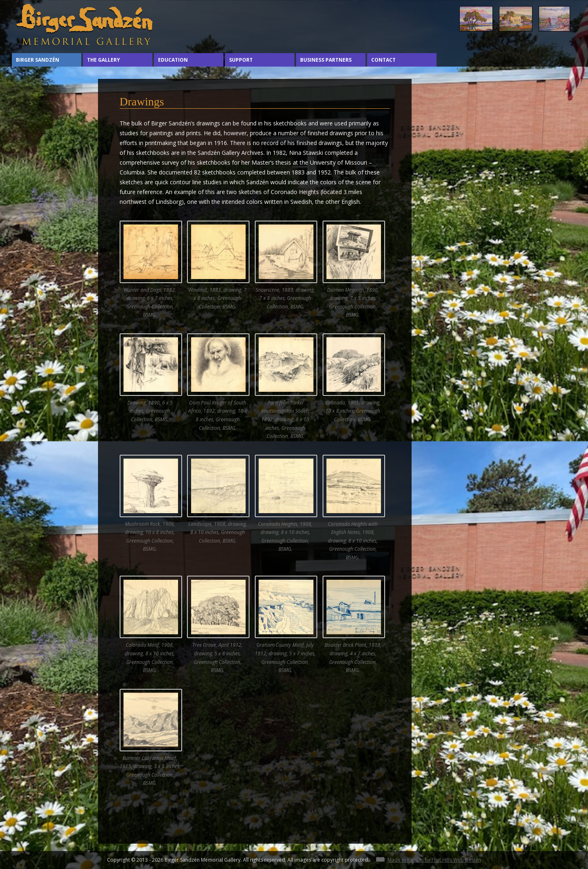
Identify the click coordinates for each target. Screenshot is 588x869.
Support (241, 60)
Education (173, 60)
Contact (383, 60)
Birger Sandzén (38, 60)
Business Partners (326, 60)
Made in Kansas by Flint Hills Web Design (434, 860)
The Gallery (104, 60)
